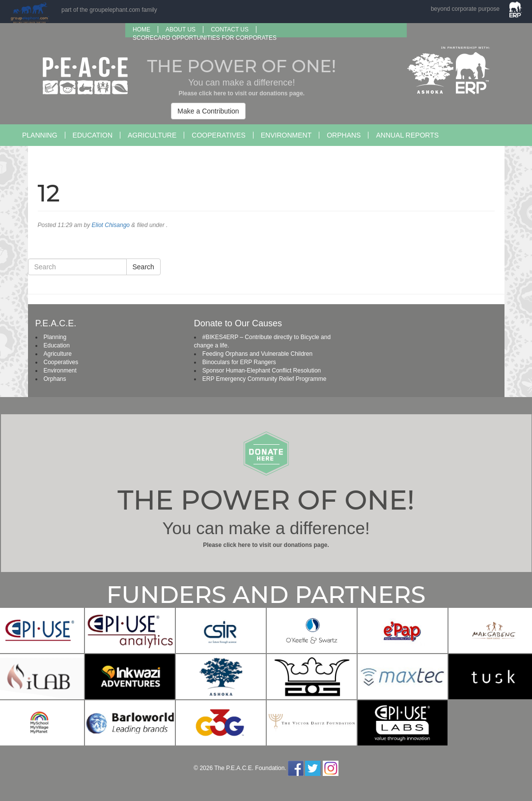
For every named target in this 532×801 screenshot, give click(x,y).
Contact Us (230, 29)
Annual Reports (407, 135)
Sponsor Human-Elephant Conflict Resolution (262, 371)
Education (93, 135)
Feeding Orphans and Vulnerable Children (257, 354)
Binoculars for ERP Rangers (239, 362)
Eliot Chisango (111, 225)
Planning (40, 135)
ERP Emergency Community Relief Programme (265, 379)
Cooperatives (218, 135)
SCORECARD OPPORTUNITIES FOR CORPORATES (205, 38)
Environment (286, 135)
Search (143, 267)
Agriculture (152, 135)
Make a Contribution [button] (208, 111)
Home (141, 29)
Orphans (344, 135)
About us (181, 29)
